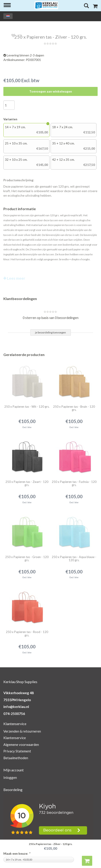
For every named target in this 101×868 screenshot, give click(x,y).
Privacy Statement (17, 751)
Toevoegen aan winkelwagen (51, 91)
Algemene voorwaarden (21, 745)
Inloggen (10, 777)
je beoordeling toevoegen (50, 332)
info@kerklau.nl (16, 707)
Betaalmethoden (16, 758)
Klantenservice (15, 738)
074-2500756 (14, 714)
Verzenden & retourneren (22, 731)
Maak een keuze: (17, 853)
